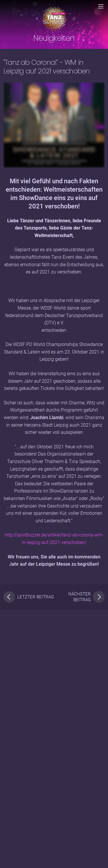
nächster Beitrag (86, 597)
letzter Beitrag (29, 597)
